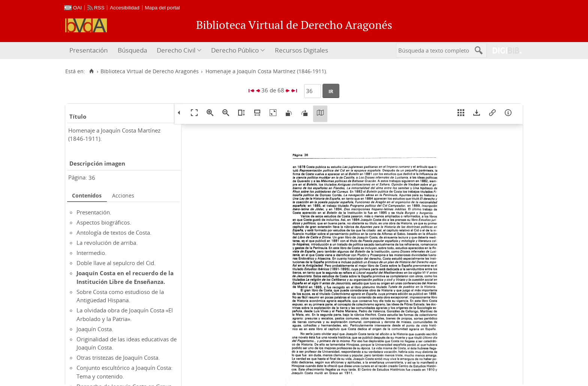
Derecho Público (235, 50)
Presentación (88, 50)
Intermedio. (91, 253)
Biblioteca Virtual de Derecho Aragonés (150, 71)
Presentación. (94, 212)
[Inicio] (91, 71)
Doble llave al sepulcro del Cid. (116, 263)
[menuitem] (89, 51)
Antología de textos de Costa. (114, 232)
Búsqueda (132, 50)
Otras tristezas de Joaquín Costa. (118, 357)
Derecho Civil (176, 50)
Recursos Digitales (301, 50)
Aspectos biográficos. (104, 222)
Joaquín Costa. (95, 329)
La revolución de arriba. (107, 243)
